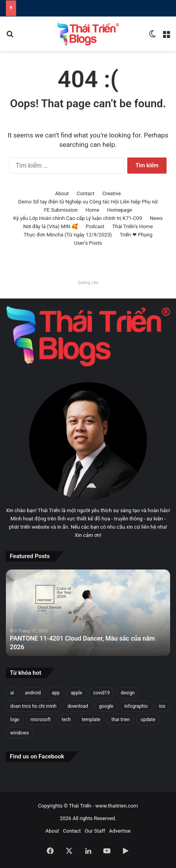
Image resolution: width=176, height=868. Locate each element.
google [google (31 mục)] (106, 706)
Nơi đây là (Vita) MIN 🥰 (50, 226)
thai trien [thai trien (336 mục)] (120, 720)
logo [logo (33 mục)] (15, 720)
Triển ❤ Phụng (136, 235)
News (156, 218)
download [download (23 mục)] (78, 706)
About (62, 193)
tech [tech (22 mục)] (66, 720)
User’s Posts (88, 243)
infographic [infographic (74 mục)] (136, 706)
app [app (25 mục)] (56, 693)
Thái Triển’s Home (133, 226)
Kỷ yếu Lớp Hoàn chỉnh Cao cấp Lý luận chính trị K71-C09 (78, 218)
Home (93, 210)
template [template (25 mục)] (91, 720)
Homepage (120, 210)
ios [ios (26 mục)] (162, 706)
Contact (85, 193)
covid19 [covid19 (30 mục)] (101, 693)
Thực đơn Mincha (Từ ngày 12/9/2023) (68, 235)
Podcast (95, 226)
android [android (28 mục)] (33, 693)
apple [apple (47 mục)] (76, 693)
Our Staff (95, 831)
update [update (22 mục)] (148, 720)
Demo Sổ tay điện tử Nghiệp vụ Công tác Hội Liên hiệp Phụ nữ (88, 202)
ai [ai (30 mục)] (12, 693)
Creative (111, 193)
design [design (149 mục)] (128, 693)
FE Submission (61, 210)
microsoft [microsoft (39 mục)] (40, 720)
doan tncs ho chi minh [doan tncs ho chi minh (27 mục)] (33, 706)
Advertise (120, 831)
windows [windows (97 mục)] (19, 733)
